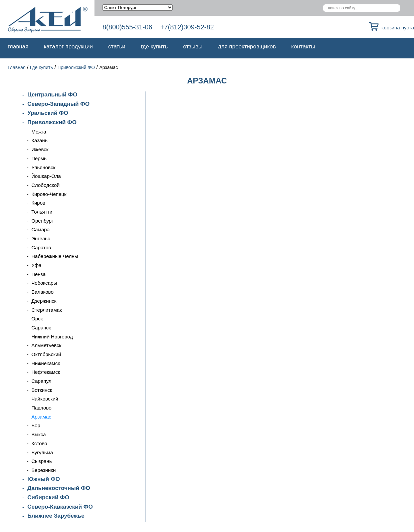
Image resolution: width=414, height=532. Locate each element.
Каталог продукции (68, 47)
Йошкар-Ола (46, 176)
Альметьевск (46, 345)
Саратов (41, 247)
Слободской (45, 185)
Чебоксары (44, 283)
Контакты (303, 47)
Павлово (41, 408)
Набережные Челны (55, 256)
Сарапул (41, 381)
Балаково (43, 292)
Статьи (117, 47)
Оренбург (42, 221)
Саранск (41, 328)
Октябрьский (46, 354)
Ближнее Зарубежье (56, 516)
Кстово (39, 443)
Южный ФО (44, 479)
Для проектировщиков (247, 47)
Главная (18, 47)
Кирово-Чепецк (49, 194)
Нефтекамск (46, 372)
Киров (38, 203)
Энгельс (41, 238)
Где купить (154, 47)
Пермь (39, 158)
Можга (39, 132)
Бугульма (42, 452)
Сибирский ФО (48, 497)
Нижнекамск (46, 363)
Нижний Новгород (52, 337)
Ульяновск (43, 167)
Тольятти (42, 212)
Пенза (39, 274)
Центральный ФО (52, 95)
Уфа (36, 265)
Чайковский (45, 399)
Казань (39, 140)
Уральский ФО (48, 113)
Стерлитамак (47, 310)
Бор (36, 425)
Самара (41, 229)
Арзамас (41, 417)
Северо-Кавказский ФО (60, 507)
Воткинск (42, 390)
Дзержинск (44, 301)
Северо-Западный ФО (58, 104)
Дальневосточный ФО (59, 488)
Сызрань (42, 461)
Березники (44, 470)
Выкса (39, 434)
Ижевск (40, 149)
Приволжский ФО (76, 67)
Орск (37, 319)
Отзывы (193, 47)
